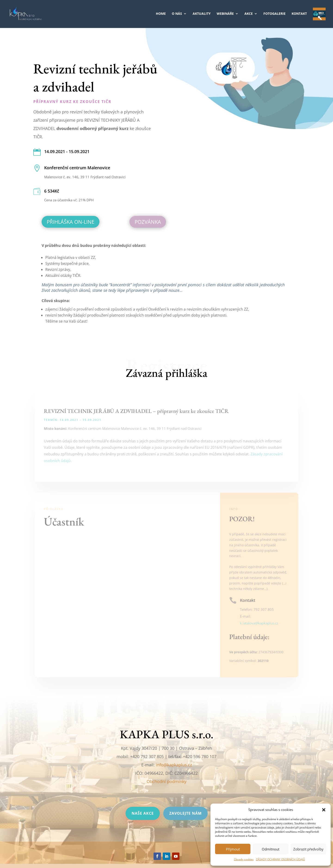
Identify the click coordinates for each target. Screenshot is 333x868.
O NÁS (177, 14)
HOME (161, 14)
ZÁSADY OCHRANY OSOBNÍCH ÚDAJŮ (281, 859)
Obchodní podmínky (166, 781)
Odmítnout (271, 849)
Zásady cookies (244, 859)
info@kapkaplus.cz (174, 765)
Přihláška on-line (71, 222)
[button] (324, 810)
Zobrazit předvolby (308, 849)
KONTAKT (299, 14)
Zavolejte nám (185, 813)
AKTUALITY (202, 14)
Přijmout (233, 849)
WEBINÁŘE (225, 14)
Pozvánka (148, 222)
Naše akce (143, 813)
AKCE (249, 14)
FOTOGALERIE (274, 14)
